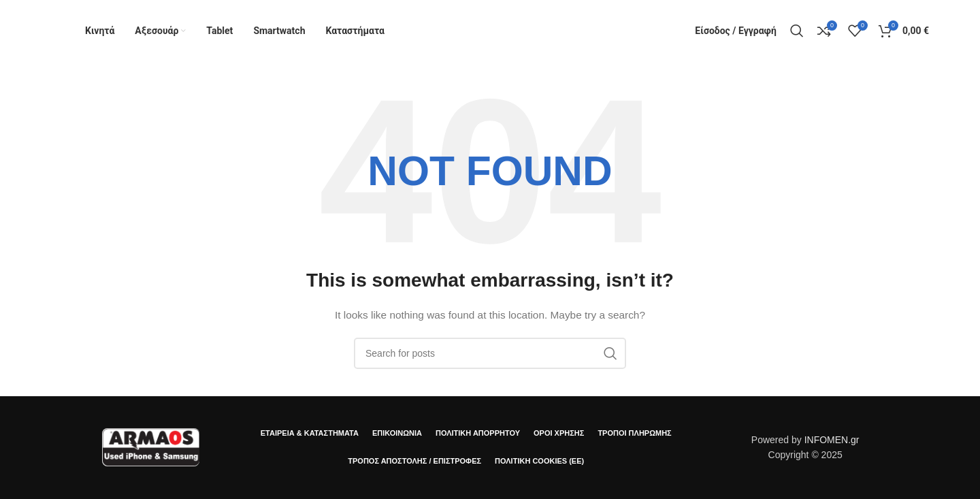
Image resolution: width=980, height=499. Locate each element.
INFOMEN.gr (832, 440)
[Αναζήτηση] (797, 31)
